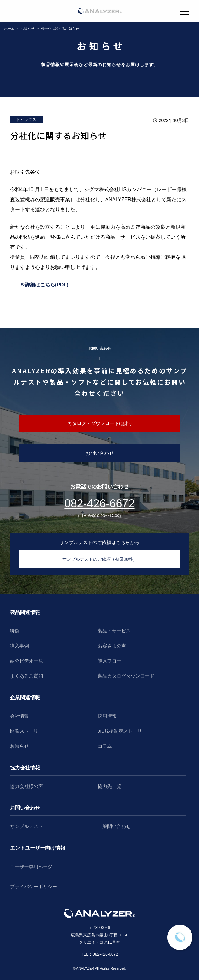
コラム (105, 746)
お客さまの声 (112, 646)
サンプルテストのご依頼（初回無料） (100, 559)
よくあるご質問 (26, 676)
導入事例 (19, 646)
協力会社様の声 (26, 786)
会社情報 (19, 716)
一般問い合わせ (114, 826)
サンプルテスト (26, 826)
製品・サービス (114, 631)
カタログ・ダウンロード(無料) (99, 423)
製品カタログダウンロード (126, 676)
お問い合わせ (100, 453)
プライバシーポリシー (34, 886)
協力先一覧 (110, 786)
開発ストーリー (26, 731)
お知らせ (19, 746)
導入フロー (110, 661)
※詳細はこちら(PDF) (44, 285)
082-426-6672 (99, 503)
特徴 (15, 631)
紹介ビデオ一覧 (26, 661)
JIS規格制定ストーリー (122, 731)
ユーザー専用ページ (31, 867)
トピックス (26, 120)
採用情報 (107, 716)
